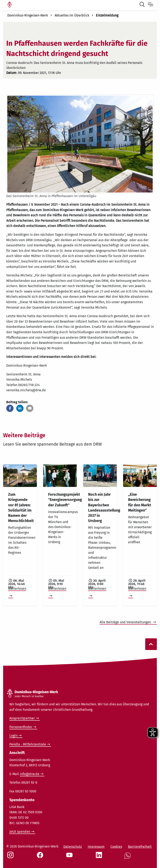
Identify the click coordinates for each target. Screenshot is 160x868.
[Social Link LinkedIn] (100, 857)
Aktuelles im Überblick (72, 15)
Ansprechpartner (22, 718)
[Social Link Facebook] (41, 857)
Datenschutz (73, 847)
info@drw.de (30, 774)
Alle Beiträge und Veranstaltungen (126, 622)
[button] (10, 408)
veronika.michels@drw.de (26, 390)
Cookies (116, 847)
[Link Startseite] (10, 5)
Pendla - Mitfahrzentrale (28, 744)
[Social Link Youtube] (70, 857)
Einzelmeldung (107, 15)
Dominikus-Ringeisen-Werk (28, 15)
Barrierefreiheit (140, 847)
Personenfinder (21, 727)
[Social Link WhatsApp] (128, 858)
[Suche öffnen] (143, 5)
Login (13, 736)
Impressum (96, 847)
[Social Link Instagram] (11, 857)
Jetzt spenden (20, 832)
